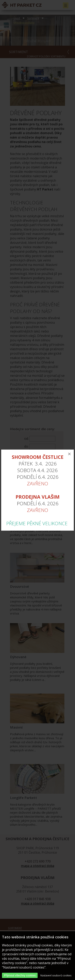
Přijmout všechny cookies (20, 975)
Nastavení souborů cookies (56, 975)
